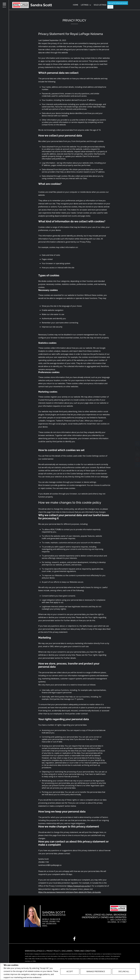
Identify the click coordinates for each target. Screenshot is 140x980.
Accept (70, 971)
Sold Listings (100, 5)
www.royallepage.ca (35, 951)
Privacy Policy (48, 977)
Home (76, 5)
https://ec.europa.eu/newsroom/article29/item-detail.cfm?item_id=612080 (70, 892)
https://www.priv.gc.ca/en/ (79, 886)
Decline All (124, 971)
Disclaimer (67, 951)
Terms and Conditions (85, 951)
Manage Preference (96, 971)
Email (45, 926)
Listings (85, 5)
